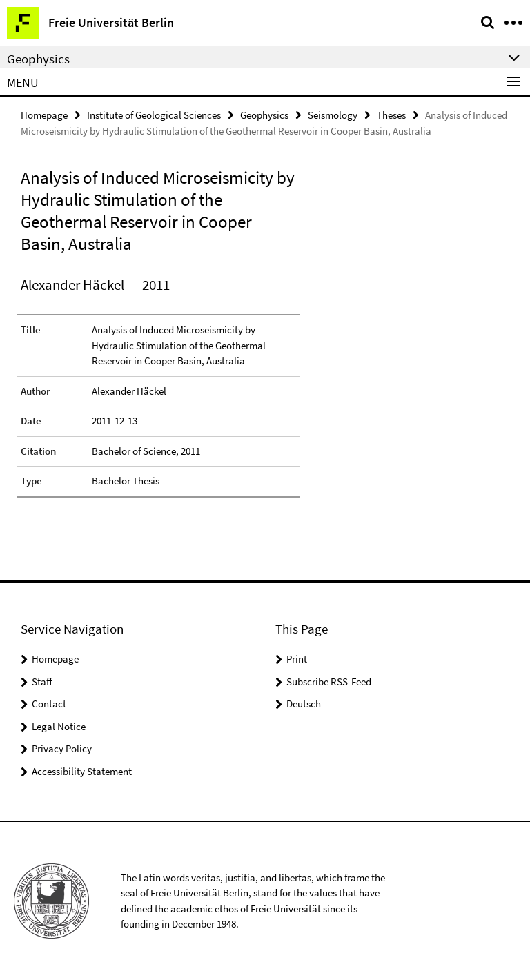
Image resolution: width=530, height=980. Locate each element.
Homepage (44, 115)
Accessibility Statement (82, 771)
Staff (42, 682)
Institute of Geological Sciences (154, 115)
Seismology (333, 115)
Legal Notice (59, 726)
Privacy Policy (62, 748)
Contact (49, 704)
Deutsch (304, 704)
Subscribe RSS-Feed (329, 682)
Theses (391, 115)
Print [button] (297, 659)
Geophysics (264, 115)
